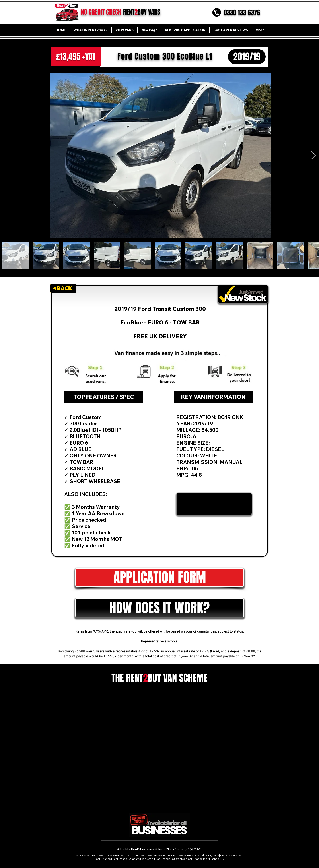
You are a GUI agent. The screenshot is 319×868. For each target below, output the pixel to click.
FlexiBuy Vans (210, 855)
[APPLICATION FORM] (160, 578)
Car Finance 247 (215, 859)
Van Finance (116, 855)
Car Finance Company (126, 859)
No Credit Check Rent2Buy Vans (146, 855)
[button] (160, 608)
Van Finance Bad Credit (91, 855)
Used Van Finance (231, 855)
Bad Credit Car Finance (156, 859)
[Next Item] (314, 155)
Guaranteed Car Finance (187, 859)
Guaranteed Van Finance (184, 855)
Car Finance (103, 859)
